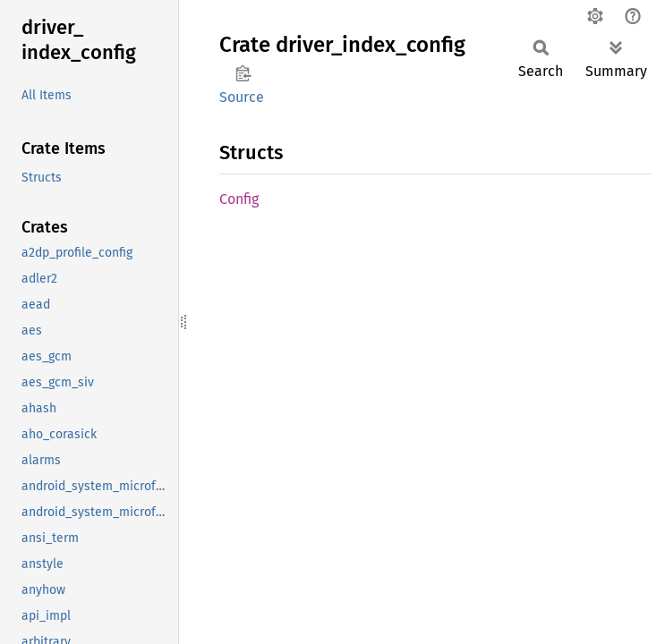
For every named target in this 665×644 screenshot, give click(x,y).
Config (239, 199)
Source (242, 97)
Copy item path (243, 73)
